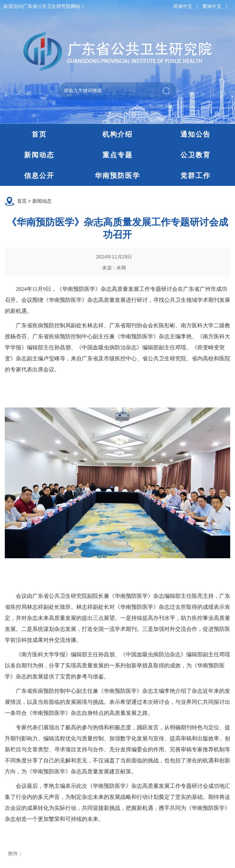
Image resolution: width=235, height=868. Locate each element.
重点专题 (117, 155)
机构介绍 (117, 134)
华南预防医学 (117, 176)
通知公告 (195, 134)
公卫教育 (195, 155)
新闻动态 (39, 155)
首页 (39, 134)
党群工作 (195, 176)
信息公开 (39, 176)
